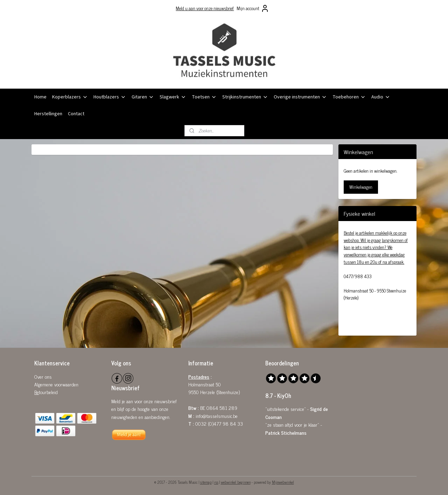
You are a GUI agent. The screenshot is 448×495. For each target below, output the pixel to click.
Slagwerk (173, 97)
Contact (76, 114)
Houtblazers (110, 97)
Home (40, 97)
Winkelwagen (361, 187)
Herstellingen (48, 114)
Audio (381, 97)
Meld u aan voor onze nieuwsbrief (205, 8)
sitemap (206, 482)
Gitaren (143, 97)
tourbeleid (48, 392)
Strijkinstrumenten (245, 97)
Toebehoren (349, 97)
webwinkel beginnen (236, 482)
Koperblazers (70, 97)
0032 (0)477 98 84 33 (219, 423)
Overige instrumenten (300, 97)
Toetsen (204, 97)
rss (216, 482)
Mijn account (253, 8)
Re (37, 392)
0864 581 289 (222, 408)
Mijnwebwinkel (283, 482)
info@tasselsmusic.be (217, 416)
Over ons (43, 376)
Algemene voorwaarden (56, 384)
